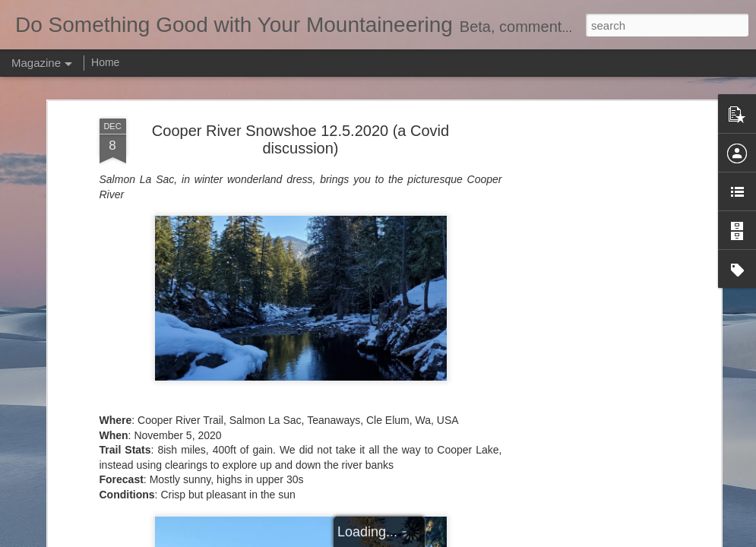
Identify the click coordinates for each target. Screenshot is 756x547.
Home (105, 62)
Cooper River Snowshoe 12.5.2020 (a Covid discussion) (301, 139)
